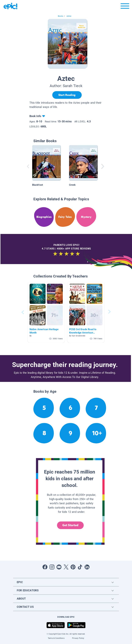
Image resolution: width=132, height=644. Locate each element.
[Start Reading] (67, 95)
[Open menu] (125, 7)
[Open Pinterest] (73, 567)
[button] (46, 312)
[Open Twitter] (66, 567)
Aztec (69, 16)
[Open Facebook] (45, 567)
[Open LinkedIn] (87, 567)
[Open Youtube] (59, 567)
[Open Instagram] (52, 567)
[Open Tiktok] (80, 567)
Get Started (70, 525)
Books (61, 16)
